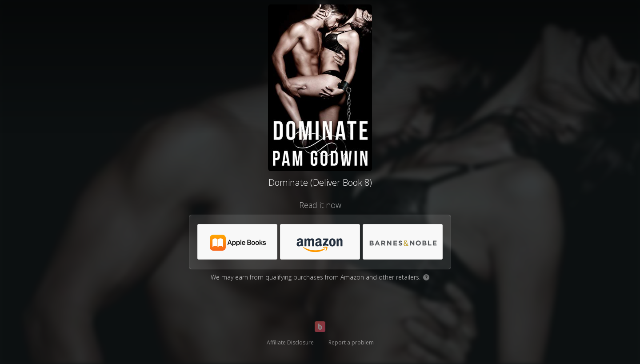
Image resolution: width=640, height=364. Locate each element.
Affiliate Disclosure (290, 342)
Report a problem (351, 342)
